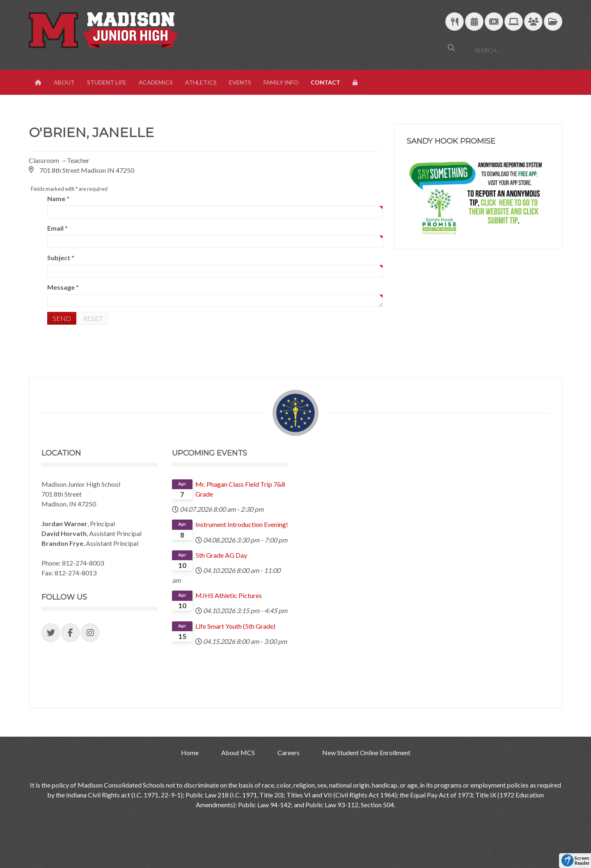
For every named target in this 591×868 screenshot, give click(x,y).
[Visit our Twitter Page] (51, 633)
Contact (325, 82)
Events (240, 82)
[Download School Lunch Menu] (455, 22)
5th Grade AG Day (221, 555)
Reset (93, 318)
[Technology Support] (514, 22)
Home (190, 752)
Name (58, 198)
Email (57, 228)
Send (62, 318)
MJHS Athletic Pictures (229, 595)
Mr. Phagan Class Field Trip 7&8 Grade (240, 489)
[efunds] (494, 22)
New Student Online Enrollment (366, 752)
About (64, 82)
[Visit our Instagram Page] (90, 633)
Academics (156, 82)
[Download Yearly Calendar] (474, 22)
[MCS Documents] (553, 22)
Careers (289, 752)
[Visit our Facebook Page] (70, 633)
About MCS (238, 752)
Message (63, 287)
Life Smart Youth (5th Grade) (235, 626)
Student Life (107, 82)
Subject (61, 258)
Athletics (201, 82)
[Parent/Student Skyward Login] (533, 22)
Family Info (281, 82)
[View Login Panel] (356, 82)
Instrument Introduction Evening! (242, 524)
